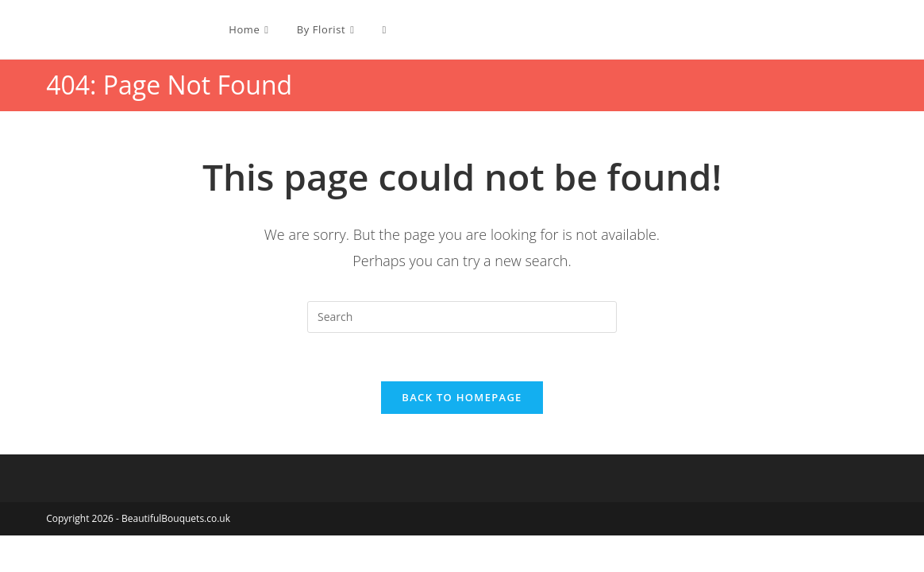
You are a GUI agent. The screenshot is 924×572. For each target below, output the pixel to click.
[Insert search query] (462, 317)
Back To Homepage (462, 397)
